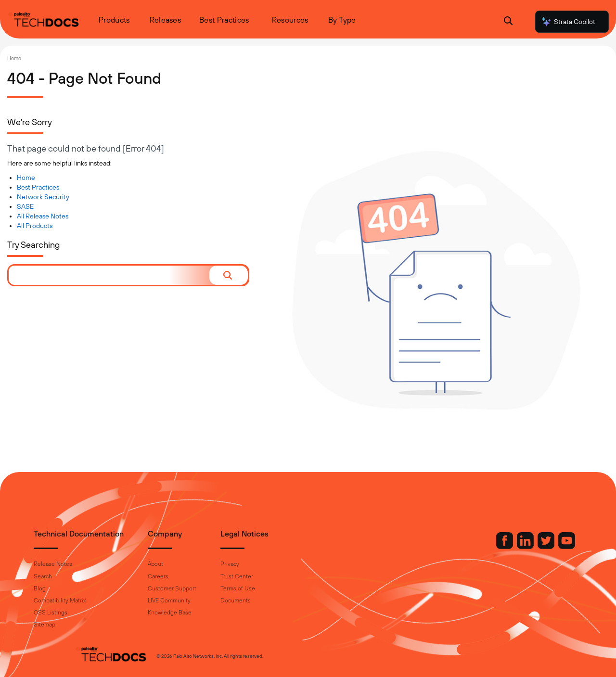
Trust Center (278, 576)
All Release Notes (43, 216)
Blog (81, 588)
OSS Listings (91, 613)
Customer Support (213, 588)
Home (14, 58)
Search (84, 576)
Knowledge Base (211, 613)
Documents (276, 600)
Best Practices (38, 187)
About (196, 564)
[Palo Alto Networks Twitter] (506, 547)
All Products (35, 226)
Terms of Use (279, 588)
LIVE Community (210, 600)
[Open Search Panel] (508, 22)
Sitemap (85, 625)
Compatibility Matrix (101, 600)
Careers (199, 576)
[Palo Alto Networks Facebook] (464, 547)
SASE (25, 206)
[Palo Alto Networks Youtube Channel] (526, 547)
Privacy (271, 564)
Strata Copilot (568, 22)
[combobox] (109, 275)
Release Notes (94, 564)
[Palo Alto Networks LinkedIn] (485, 547)
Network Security (43, 197)
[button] (229, 275)
